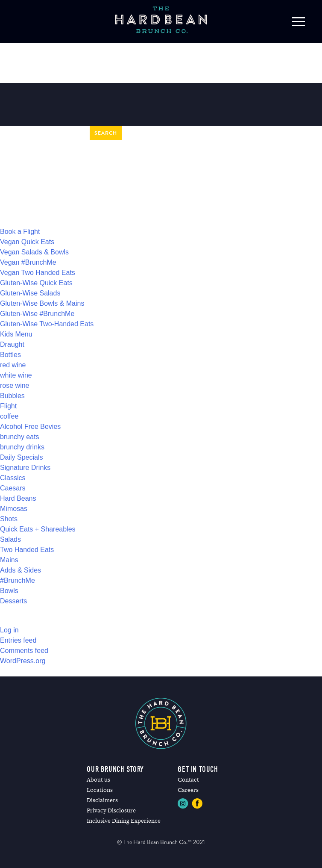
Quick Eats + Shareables (38, 529)
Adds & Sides (20, 570)
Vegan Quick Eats (27, 242)
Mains (9, 560)
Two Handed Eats (27, 550)
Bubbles (12, 396)
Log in (9, 630)
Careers (188, 790)
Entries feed (18, 640)
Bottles (10, 355)
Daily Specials (21, 457)
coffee (9, 416)
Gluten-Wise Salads (30, 293)
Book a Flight (20, 232)
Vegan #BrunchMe (28, 262)
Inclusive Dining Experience (124, 821)
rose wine (15, 385)
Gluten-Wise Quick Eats (36, 283)
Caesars (13, 488)
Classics (13, 478)
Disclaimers (102, 800)
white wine (16, 375)
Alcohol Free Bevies (30, 427)
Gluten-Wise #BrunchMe (37, 314)
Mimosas (14, 509)
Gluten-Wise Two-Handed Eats (47, 324)
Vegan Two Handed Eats (38, 273)
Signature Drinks (25, 468)
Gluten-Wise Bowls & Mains (42, 303)
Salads (10, 539)
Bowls (9, 591)
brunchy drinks (22, 447)
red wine (13, 365)
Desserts (13, 601)
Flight (8, 406)
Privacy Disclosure (111, 810)
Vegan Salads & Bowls (34, 252)
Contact (188, 779)
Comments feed (24, 651)
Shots (9, 519)
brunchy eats (20, 437)
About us (98, 779)
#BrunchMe (18, 580)
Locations (100, 790)
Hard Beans (18, 498)
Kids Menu (16, 334)
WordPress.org (23, 661)
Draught (12, 344)
